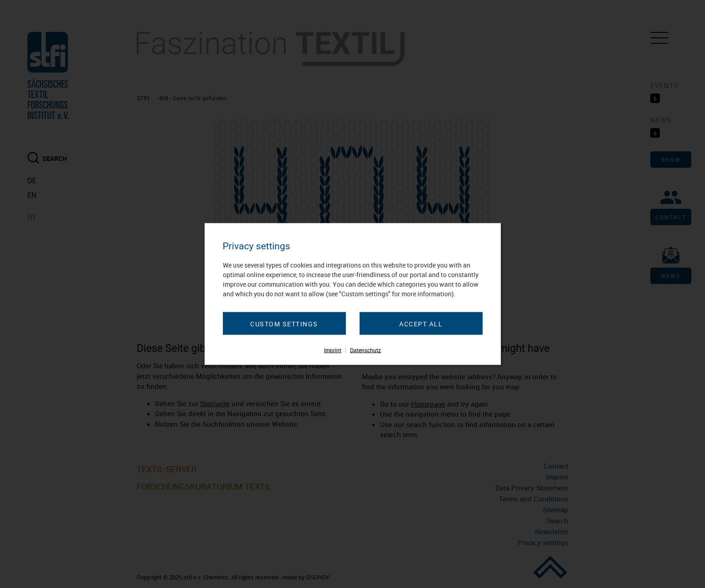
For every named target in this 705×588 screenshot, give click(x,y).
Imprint (333, 350)
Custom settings (284, 324)
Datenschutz (365, 350)
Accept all (421, 324)
